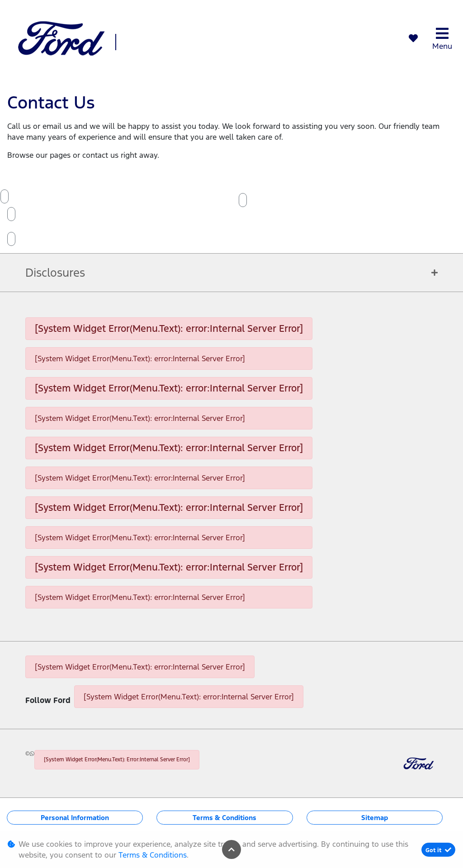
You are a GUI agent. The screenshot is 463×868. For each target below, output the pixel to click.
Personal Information (75, 818)
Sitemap (375, 818)
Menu (442, 39)
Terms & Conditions (224, 818)
